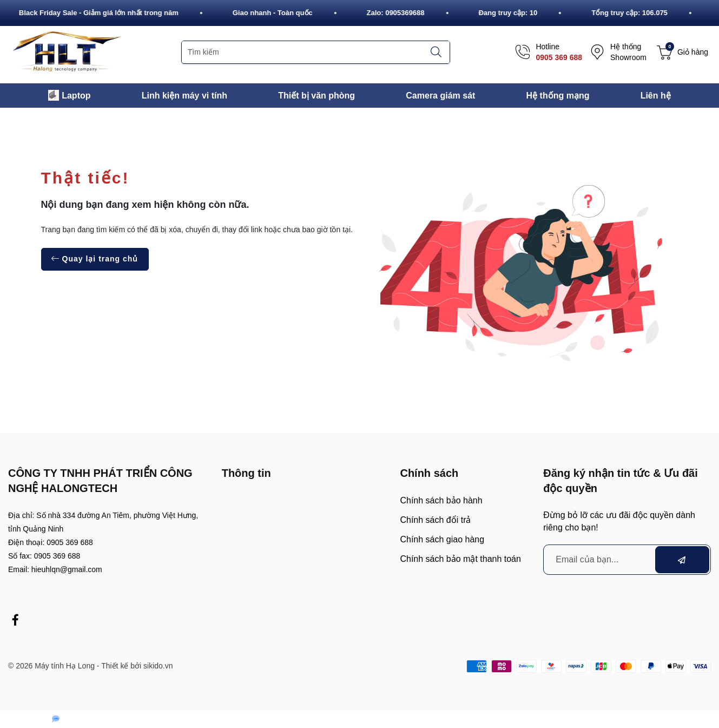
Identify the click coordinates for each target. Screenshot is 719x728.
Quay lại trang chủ (95, 259)
